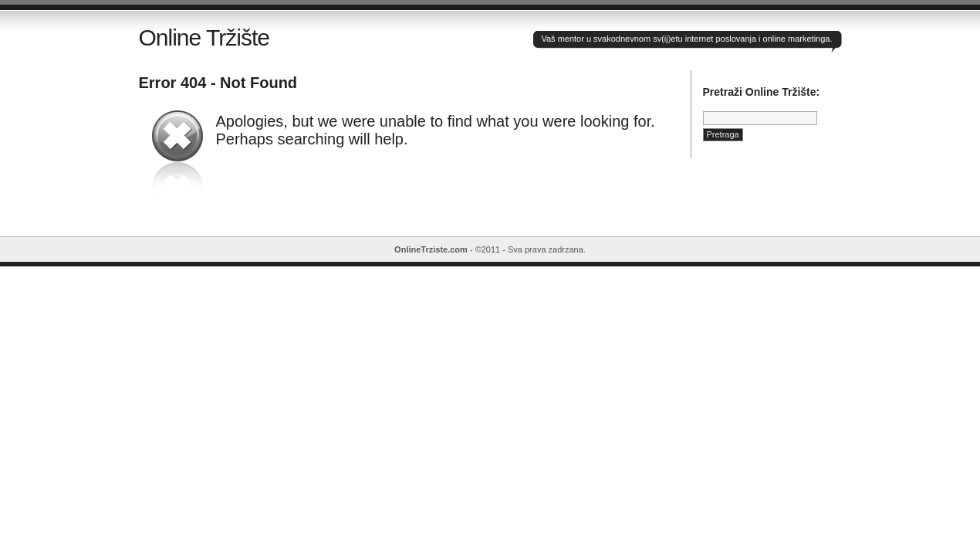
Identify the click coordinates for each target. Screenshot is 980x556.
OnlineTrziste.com (431, 249)
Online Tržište (204, 37)
